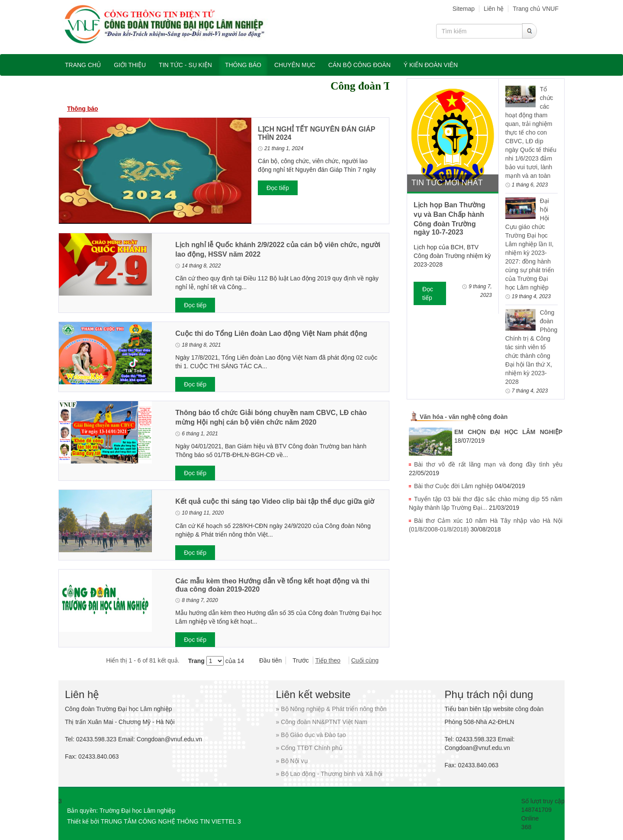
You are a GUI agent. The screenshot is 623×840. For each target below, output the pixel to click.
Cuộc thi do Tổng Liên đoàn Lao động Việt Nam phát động (271, 333)
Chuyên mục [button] (295, 65)
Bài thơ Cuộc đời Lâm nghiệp (454, 486)
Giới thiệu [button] (130, 65)
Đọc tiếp (278, 188)
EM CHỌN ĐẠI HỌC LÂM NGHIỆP (508, 432)
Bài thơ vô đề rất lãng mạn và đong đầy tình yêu (488, 464)
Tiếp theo (328, 660)
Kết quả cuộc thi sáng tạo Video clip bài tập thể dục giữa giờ (275, 501)
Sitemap (464, 9)
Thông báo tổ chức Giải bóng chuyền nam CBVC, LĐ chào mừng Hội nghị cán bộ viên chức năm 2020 (271, 417)
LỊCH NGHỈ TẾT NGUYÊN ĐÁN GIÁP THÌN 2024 (316, 133)
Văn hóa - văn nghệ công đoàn (464, 417)
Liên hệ (494, 9)
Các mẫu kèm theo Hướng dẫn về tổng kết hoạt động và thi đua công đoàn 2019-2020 (272, 585)
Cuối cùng (365, 660)
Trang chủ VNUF (536, 9)
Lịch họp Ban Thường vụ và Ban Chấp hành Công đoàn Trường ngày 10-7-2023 (450, 219)
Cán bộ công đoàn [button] (360, 65)
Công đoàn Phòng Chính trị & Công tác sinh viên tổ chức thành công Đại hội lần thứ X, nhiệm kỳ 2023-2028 (531, 347)
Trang (196, 661)
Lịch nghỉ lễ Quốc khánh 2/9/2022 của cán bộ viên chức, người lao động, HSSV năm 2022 (278, 249)
